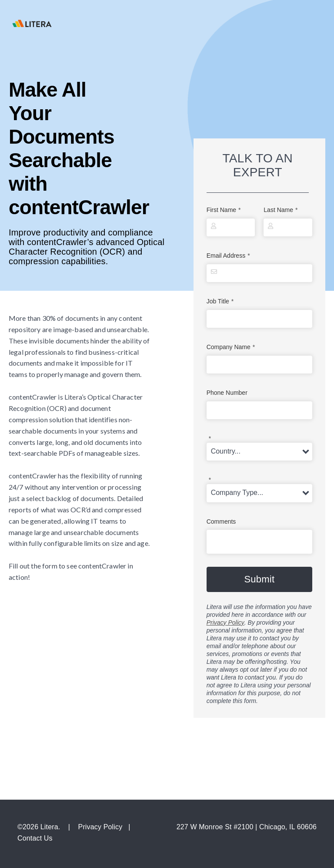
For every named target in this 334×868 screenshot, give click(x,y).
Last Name (281, 210)
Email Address (228, 256)
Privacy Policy (225, 622)
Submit (259, 579)
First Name (224, 210)
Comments (221, 521)
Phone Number (227, 393)
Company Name (231, 347)
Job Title (220, 301)
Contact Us (35, 838)
